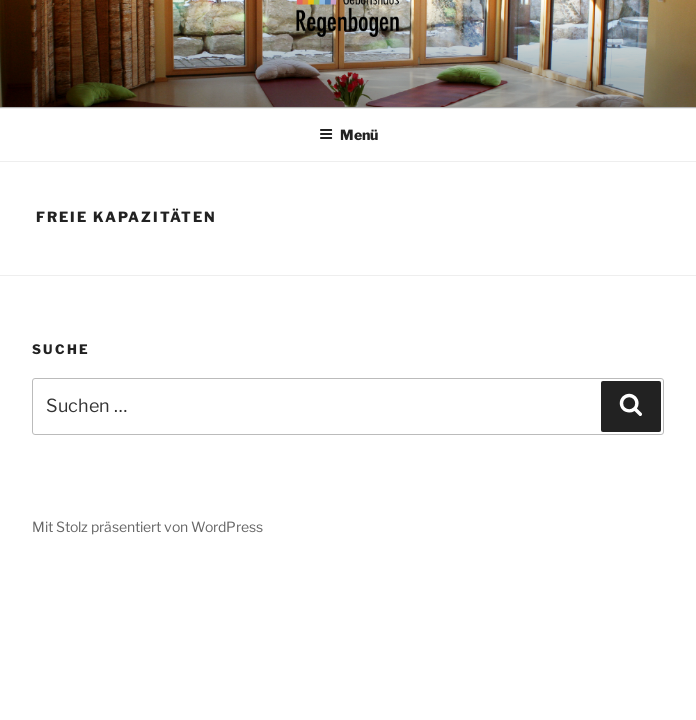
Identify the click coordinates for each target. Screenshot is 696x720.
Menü (348, 134)
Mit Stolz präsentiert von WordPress (147, 526)
